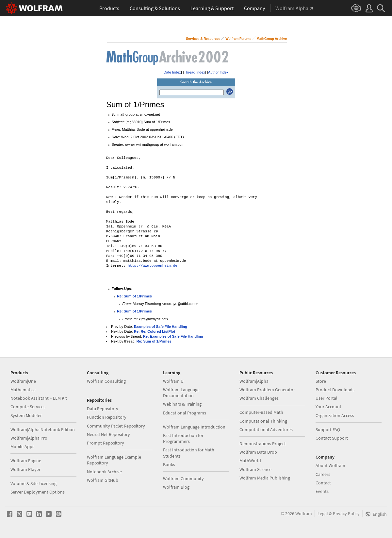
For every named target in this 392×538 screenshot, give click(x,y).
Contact (323, 483)
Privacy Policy (346, 513)
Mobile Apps (22, 446)
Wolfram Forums (238, 39)
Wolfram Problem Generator (267, 390)
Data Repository (103, 409)
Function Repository (107, 417)
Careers (323, 474)
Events (322, 491)
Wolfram (304, 513)
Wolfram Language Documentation (181, 393)
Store (321, 381)
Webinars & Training (182, 404)
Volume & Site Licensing (33, 483)
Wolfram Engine (26, 461)
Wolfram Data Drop (258, 452)
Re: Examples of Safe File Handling (173, 336)
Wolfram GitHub (103, 480)
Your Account (328, 407)
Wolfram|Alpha (254, 381)
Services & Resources (203, 39)
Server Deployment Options (38, 492)
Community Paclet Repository (116, 426)
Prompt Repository (106, 443)
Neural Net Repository (108, 434)
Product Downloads (335, 390)
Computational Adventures (266, 429)
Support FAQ (328, 429)
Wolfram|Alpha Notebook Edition (43, 429)
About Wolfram (330, 465)
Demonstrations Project (263, 444)
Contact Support (332, 438)
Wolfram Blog (176, 487)
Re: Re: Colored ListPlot (155, 331)
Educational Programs (185, 413)
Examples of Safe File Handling (161, 327)
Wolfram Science (255, 469)
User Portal (327, 398)
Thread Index (195, 72)
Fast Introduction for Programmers (183, 438)
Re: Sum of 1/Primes (134, 296)
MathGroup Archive (272, 39)
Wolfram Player (25, 469)
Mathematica (23, 390)
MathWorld (250, 461)
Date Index (172, 72)
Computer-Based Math (261, 412)
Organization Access (335, 415)
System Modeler (26, 415)
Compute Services (28, 407)
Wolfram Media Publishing (265, 478)
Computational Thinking (263, 421)
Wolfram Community (183, 479)
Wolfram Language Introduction (194, 427)
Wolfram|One (23, 381)
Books (169, 464)
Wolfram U (173, 381)
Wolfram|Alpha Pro (29, 438)
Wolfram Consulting (106, 381)
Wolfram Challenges (259, 398)
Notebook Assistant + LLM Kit (39, 398)
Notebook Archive (104, 472)
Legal (323, 513)
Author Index (218, 72)
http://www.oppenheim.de (153, 266)
